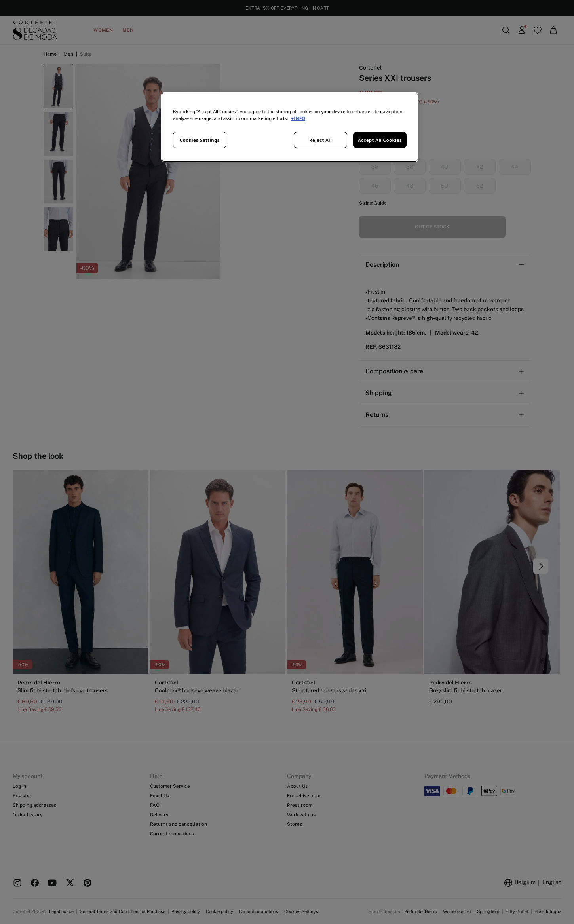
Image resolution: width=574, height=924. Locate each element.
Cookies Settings (200, 140)
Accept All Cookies (380, 140)
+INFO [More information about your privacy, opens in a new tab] (298, 118)
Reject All (320, 140)
